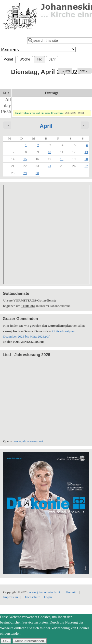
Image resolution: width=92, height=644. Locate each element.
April (46, 126)
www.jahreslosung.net (28, 441)
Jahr (52, 59)
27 (86, 166)
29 (25, 173)
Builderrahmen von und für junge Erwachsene (39, 113)
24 (50, 166)
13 (86, 152)
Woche (25, 59)
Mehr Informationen (30, 641)
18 (62, 159)
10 (50, 152)
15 (25, 159)
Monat (8, 59)
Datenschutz (32, 597)
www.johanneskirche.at (45, 592)
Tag (41, 59)
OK (6, 641)
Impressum (11, 597)
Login (48, 597)
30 (37, 173)
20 (86, 159)
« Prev (66, 71)
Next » (84, 71)
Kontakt (71, 592)
